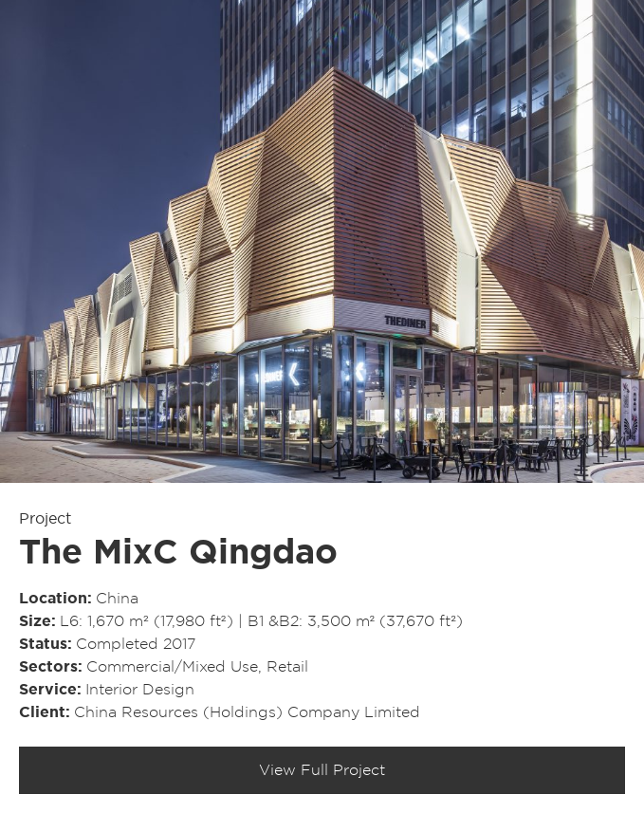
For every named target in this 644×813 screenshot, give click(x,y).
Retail (287, 667)
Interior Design (140, 690)
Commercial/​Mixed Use (172, 667)
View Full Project (322, 770)
